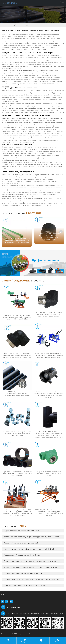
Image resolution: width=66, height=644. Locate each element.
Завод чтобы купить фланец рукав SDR (21, 543)
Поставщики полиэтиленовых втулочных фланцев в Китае (30, 561)
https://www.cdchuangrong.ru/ (20, 138)
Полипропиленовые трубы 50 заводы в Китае (24, 586)
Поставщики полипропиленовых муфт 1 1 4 (23, 573)
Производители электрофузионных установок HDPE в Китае (31, 549)
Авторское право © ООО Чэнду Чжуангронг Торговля (18, 634)
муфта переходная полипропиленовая (21, 531)
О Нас (41, 641)
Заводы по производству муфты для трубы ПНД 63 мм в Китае (31, 537)
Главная (3, 25)
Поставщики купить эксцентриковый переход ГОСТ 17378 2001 (31, 579)
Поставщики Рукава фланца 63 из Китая (22, 555)
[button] (61, 232)
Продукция (25, 641)
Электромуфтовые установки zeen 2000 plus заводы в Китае (30, 567)
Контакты (58, 641)
